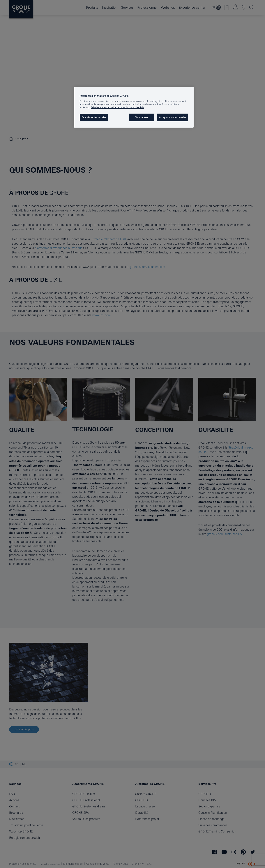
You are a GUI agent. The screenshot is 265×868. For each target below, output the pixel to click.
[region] (134, 107)
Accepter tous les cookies (173, 117)
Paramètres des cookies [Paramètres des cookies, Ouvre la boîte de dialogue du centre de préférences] (94, 117)
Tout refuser (142, 117)
